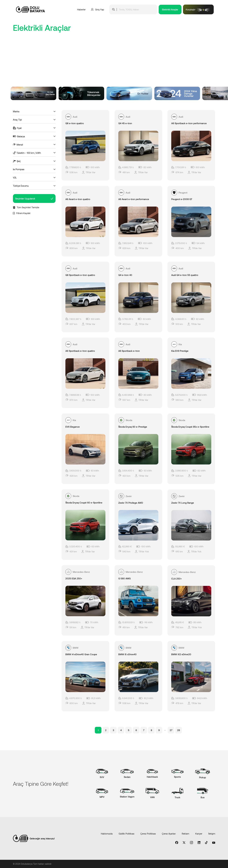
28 (179, 730)
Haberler (81, 9)
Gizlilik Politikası (126, 834)
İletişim (212, 834)
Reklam (185, 834)
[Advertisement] (114, 64)
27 (171, 730)
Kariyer (199, 834)
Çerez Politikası (148, 834)
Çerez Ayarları (169, 834)
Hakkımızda (107, 834)
